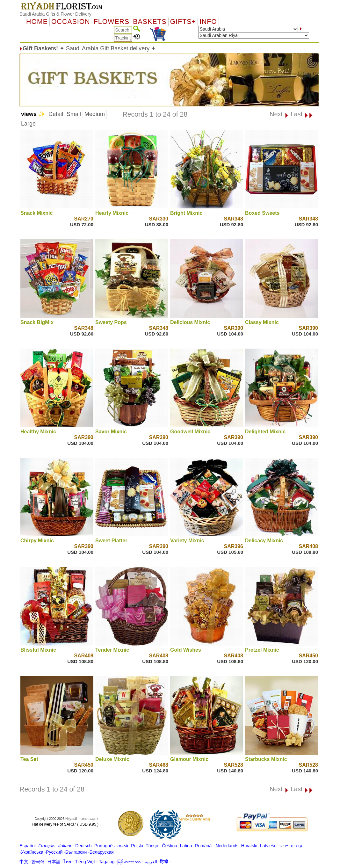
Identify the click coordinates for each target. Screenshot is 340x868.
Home (37, 22)
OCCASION (71, 22)
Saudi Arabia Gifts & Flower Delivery (55, 14)
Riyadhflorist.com (82, 818)
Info (208, 22)
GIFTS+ (183, 22)
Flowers (112, 22)
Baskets (150, 22)
